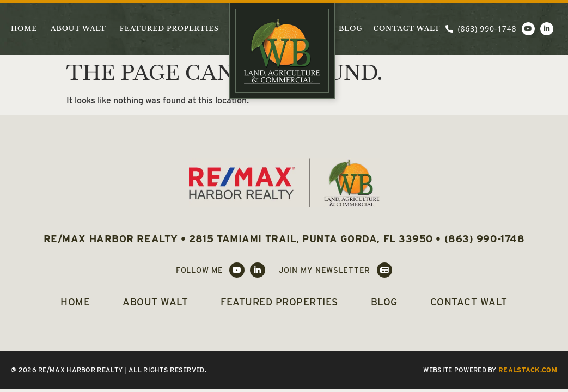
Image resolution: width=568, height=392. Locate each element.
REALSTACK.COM (528, 370)
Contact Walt (407, 29)
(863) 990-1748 (485, 239)
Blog (350, 29)
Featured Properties (169, 29)
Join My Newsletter (325, 270)
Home (24, 29)
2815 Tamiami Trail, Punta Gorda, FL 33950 (311, 239)
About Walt (78, 29)
